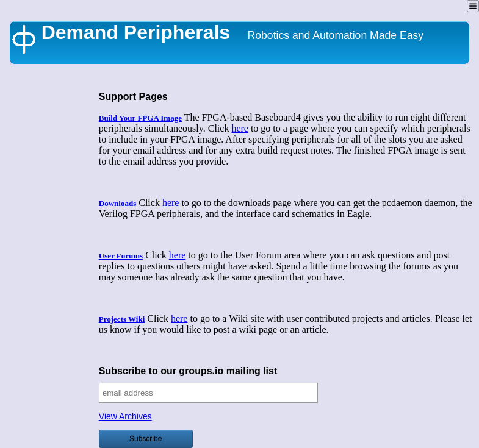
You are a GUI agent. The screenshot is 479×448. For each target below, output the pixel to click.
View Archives (125, 416)
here (240, 128)
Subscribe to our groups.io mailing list (188, 371)
